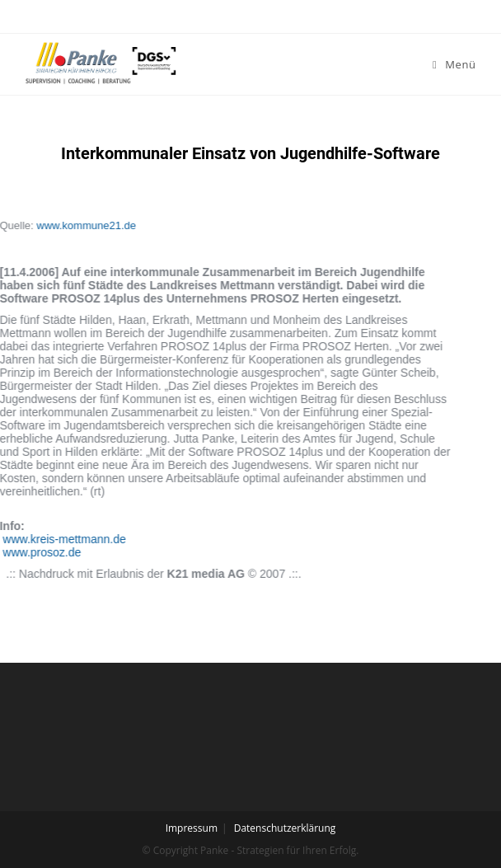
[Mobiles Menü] (454, 64)
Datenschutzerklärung (285, 828)
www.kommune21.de (52, 225)
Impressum (192, 828)
